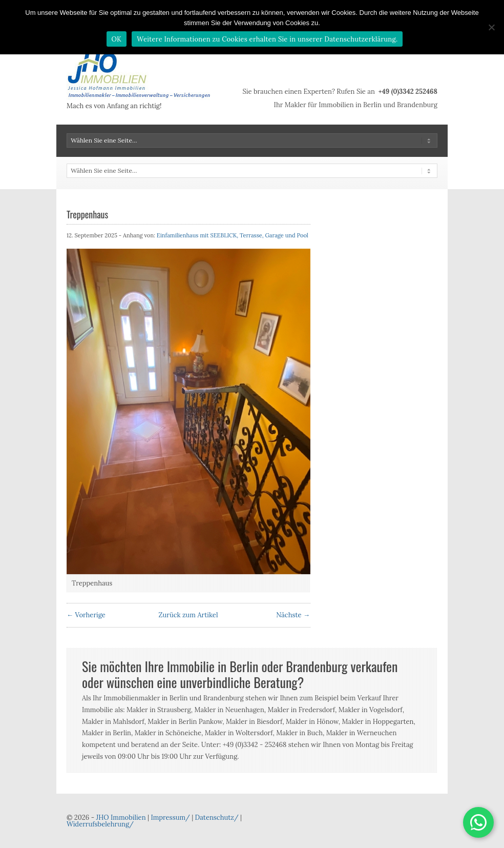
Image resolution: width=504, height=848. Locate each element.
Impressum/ (170, 817)
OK (117, 39)
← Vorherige (86, 615)
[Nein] (491, 27)
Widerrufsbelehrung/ (100, 824)
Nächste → (293, 615)
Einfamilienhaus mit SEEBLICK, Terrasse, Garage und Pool (233, 235)
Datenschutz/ (217, 817)
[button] (478, 822)
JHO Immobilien (121, 817)
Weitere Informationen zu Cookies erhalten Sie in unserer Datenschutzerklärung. (267, 39)
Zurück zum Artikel (188, 615)
